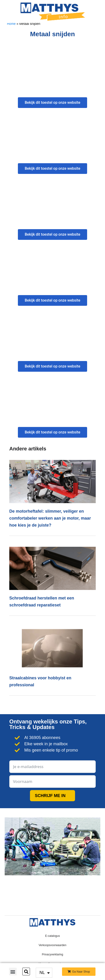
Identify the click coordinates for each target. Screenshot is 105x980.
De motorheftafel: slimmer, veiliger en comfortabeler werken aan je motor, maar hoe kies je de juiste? (50, 518)
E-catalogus (52, 936)
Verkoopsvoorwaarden (52, 945)
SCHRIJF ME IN (50, 796)
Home (11, 24)
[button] (13, 972)
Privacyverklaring (52, 954)
